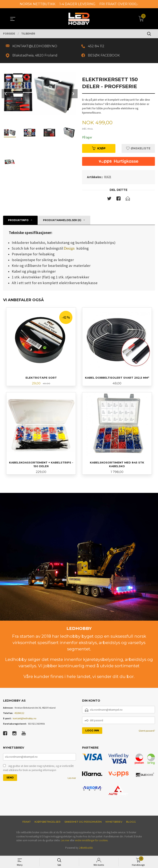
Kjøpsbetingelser (48, 824)
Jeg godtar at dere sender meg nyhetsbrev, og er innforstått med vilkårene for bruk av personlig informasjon (38, 771)
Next (73, 95)
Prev (6, 95)
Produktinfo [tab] (18, 222)
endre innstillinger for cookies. (92, 843)
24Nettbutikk (86, 850)
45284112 (19, 716)
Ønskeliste (138, 150)
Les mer (72, 781)
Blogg (131, 824)
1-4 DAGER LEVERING (77, 4)
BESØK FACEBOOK (105, 56)
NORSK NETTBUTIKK (38, 4)
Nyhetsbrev (114, 824)
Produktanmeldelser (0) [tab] (62, 222)
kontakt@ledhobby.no (24, 721)
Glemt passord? (147, 734)
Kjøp (99, 150)
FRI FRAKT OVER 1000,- (119, 4)
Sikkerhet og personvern (83, 824)
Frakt (27, 824)
